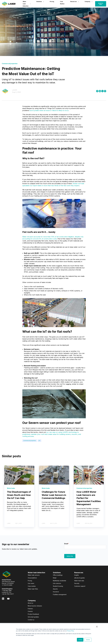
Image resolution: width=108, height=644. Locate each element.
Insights (77, 575)
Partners (30, 609)
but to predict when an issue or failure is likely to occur (49, 110)
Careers (30, 611)
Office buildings (58, 575)
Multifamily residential (59, 581)
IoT (39, 441)
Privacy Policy (70, 631)
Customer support (80, 586)
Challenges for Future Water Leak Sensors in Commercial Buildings (54, 495)
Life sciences (57, 583)
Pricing (30, 581)
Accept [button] (80, 640)
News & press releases (35, 606)
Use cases (31, 583)
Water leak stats (79, 581)
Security (77, 583)
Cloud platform (32, 578)
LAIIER (15, 90)
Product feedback (33, 614)
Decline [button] (88, 640)
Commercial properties (30, 441)
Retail (55, 578)
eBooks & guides (80, 578)
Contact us (31, 620)
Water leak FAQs (33, 589)
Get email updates (33, 617)
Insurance (56, 592)
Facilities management (60, 594)
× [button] (97, 627)
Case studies (32, 586)
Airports (55, 589)
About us (30, 603)
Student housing (58, 586)
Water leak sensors (34, 575)
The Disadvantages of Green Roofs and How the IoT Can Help (19, 495)
